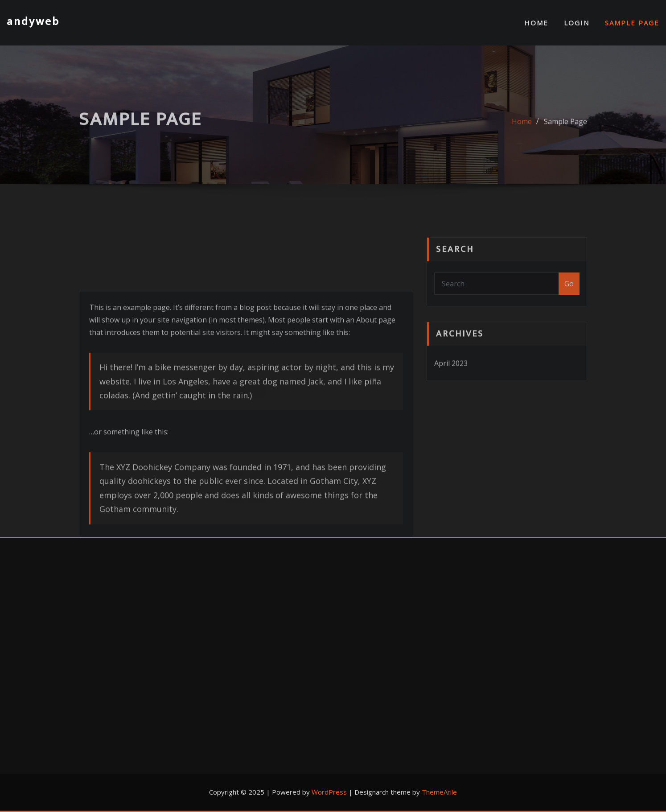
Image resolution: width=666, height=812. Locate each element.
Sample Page (632, 23)
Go (569, 305)
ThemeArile (439, 792)
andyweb (33, 22)
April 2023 (451, 381)
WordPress (329, 792)
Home (536, 23)
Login (577, 23)
